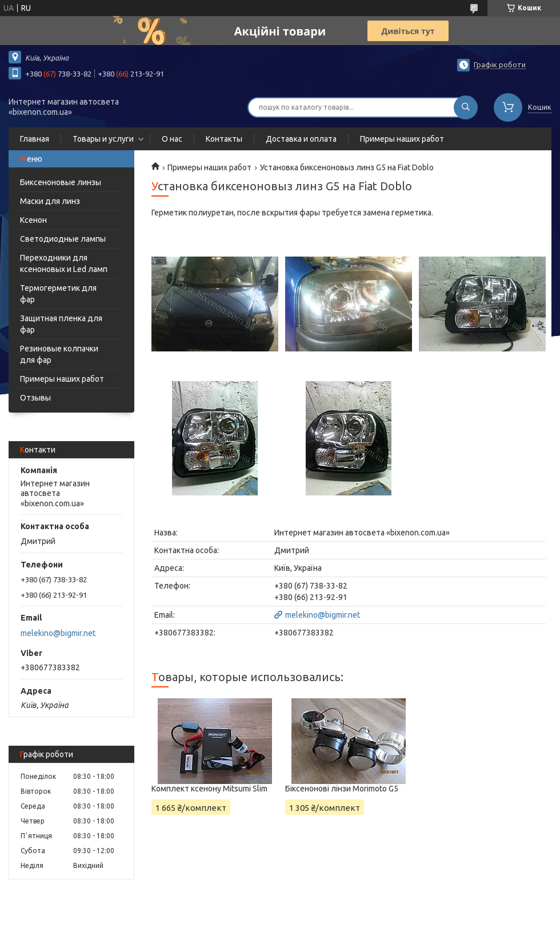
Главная (35, 139)
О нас (172, 139)
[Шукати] (466, 107)
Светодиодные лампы (63, 239)
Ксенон (33, 220)
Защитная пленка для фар (61, 324)
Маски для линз (50, 201)
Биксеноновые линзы (61, 182)
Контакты (224, 139)
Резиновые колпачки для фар (59, 354)
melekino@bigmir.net (58, 633)
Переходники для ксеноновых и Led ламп (64, 263)
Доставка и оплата (301, 139)
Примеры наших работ (402, 139)
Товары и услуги (103, 139)
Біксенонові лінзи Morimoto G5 (342, 789)
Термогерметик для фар (58, 294)
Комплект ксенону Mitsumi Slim (209, 789)
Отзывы (35, 398)
